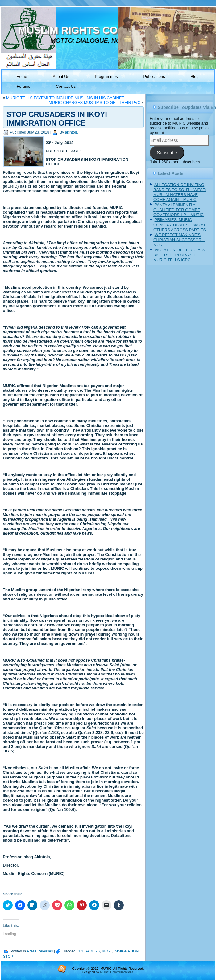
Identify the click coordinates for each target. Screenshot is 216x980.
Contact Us (66, 86)
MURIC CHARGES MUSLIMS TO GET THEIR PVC (95, 102)
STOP (8, 957)
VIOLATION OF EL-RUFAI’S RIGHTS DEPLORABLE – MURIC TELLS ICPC (179, 255)
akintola (71, 132)
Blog (195, 77)
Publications (154, 77)
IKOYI (107, 951)
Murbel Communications (117, 972)
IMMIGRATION (126, 951)
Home (22, 77)
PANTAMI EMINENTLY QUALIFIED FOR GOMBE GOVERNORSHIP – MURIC (179, 210)
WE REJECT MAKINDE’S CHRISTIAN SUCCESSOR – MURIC (179, 240)
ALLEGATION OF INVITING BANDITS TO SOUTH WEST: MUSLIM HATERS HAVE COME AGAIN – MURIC (180, 192)
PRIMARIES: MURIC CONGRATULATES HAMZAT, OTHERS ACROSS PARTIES (180, 225)
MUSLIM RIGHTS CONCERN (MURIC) (107, 30)
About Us (61, 77)
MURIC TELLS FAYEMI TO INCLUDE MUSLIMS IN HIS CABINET (65, 98)
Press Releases (40, 951)
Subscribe (167, 153)
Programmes (106, 77)
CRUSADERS (88, 951)
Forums (23, 86)
